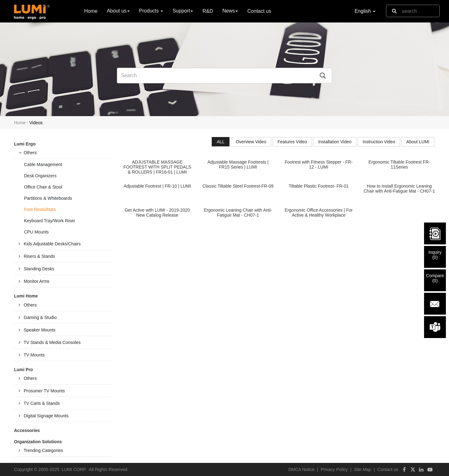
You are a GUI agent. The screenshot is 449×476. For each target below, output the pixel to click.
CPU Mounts (36, 232)
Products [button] (151, 11)
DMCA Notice (302, 469)
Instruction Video (379, 142)
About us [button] (118, 11)
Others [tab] (28, 153)
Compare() (435, 278)
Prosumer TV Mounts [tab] (42, 391)
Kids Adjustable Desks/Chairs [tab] (50, 244)
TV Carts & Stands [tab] (39, 403)
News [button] (230, 11)
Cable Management (43, 164)
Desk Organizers (40, 176)
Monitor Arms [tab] (34, 281)
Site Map (362, 469)
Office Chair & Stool (43, 187)
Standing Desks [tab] (36, 269)
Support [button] (183, 11)
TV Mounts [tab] (32, 355)
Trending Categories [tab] (41, 450)
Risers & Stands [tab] (37, 256)
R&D (208, 11)
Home (91, 11)
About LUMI (418, 142)
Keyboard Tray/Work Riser (50, 221)
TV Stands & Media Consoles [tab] (50, 342)
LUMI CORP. (74, 469)
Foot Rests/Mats (40, 209)
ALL (221, 142)
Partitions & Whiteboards (48, 198)
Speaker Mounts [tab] (37, 330)
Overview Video (251, 142)
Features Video (292, 142)
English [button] (365, 11)
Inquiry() (435, 255)
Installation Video (335, 142)
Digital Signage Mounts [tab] (44, 416)
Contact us (259, 11)
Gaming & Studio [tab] (38, 317)
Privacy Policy (334, 469)
